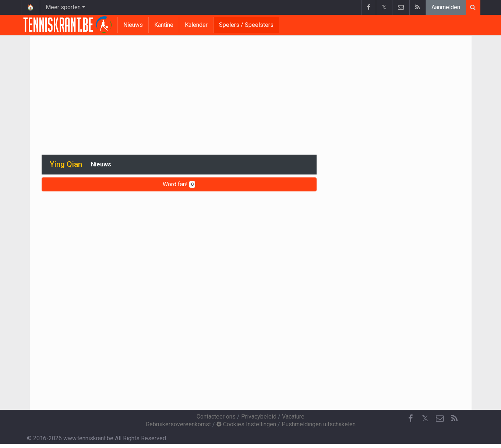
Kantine (164, 25)
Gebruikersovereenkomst (178, 424)
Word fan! (179, 184)
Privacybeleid (259, 417)
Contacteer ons (216, 417)
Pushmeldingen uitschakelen (319, 424)
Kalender (196, 25)
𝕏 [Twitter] (425, 418)
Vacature (293, 417)
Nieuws (133, 25)
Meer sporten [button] (63, 7)
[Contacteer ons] (440, 419)
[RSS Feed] (455, 419)
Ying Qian (66, 164)
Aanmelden (446, 7)
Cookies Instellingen (246, 424)
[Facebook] (410, 419)
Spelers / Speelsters (246, 25)
